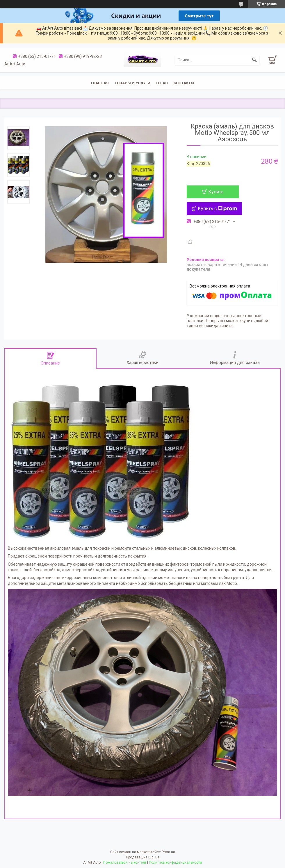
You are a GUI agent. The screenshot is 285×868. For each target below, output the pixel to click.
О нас (162, 83)
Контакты (184, 83)
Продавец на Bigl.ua (143, 857)
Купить (216, 192)
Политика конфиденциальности (175, 862)
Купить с (217, 209)
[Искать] (254, 60)
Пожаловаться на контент (125, 862)
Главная (100, 83)
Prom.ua (168, 852)
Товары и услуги (132, 83)
